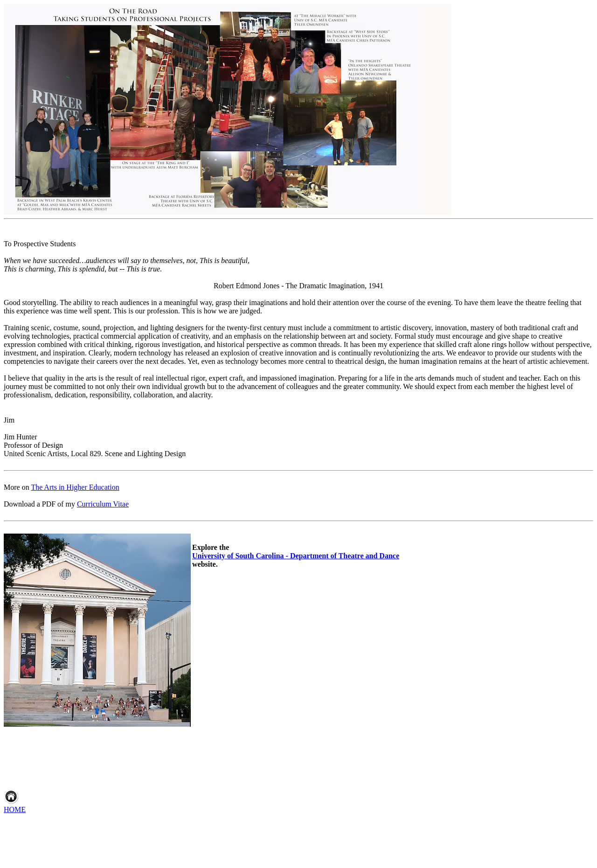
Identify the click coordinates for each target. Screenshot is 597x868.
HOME (15, 809)
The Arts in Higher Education (75, 487)
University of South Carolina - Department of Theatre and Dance (296, 556)
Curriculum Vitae (103, 504)
